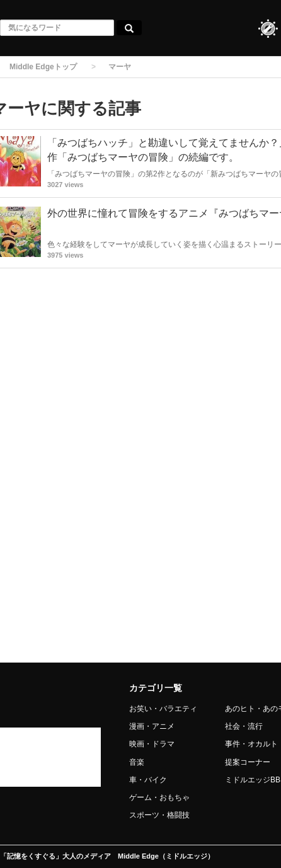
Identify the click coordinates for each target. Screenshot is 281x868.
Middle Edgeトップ (43, 67)
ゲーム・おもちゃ (159, 797)
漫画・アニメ (152, 726)
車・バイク (148, 780)
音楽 (137, 762)
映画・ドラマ (152, 744)
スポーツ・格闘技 (159, 815)
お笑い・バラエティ (163, 709)
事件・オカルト (251, 744)
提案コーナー (248, 762)
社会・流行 (244, 726)
